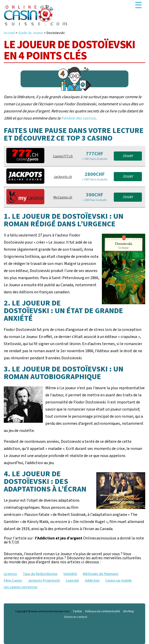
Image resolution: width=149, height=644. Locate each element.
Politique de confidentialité (103, 612)
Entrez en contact (76, 617)
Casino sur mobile (119, 581)
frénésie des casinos (78, 118)
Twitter (77, 612)
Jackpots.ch (63, 177)
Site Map (128, 612)
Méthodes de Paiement (101, 574)
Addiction (92, 581)
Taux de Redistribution (40, 574)
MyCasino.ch (63, 197)
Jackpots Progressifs (44, 581)
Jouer (128, 156)
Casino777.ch (63, 156)
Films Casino (13, 581)
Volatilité (70, 574)
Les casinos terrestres (21, 587)
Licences (10, 574)
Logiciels (72, 581)
